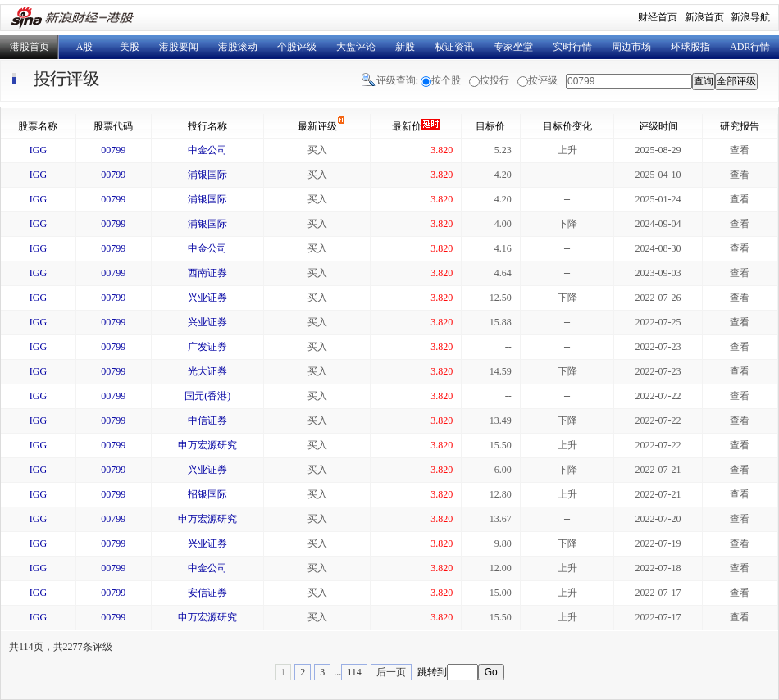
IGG (38, 150)
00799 (113, 150)
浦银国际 (207, 175)
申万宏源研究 (207, 445)
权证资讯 (454, 47)
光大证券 (207, 371)
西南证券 (207, 273)
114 (354, 672)
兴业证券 (207, 298)
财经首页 (658, 17)
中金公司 (207, 150)
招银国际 (207, 494)
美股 (130, 47)
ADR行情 (750, 47)
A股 (85, 47)
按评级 (543, 80)
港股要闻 (179, 47)
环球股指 (690, 47)
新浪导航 (750, 17)
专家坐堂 (513, 47)
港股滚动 (238, 47)
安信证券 (207, 593)
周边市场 (631, 47)
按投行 (494, 80)
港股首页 (30, 47)
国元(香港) (207, 396)
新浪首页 (704, 17)
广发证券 (207, 347)
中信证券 (207, 420)
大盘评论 (356, 47)
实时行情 (572, 47)
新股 (405, 47)
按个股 (446, 80)
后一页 (391, 672)
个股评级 (297, 47)
